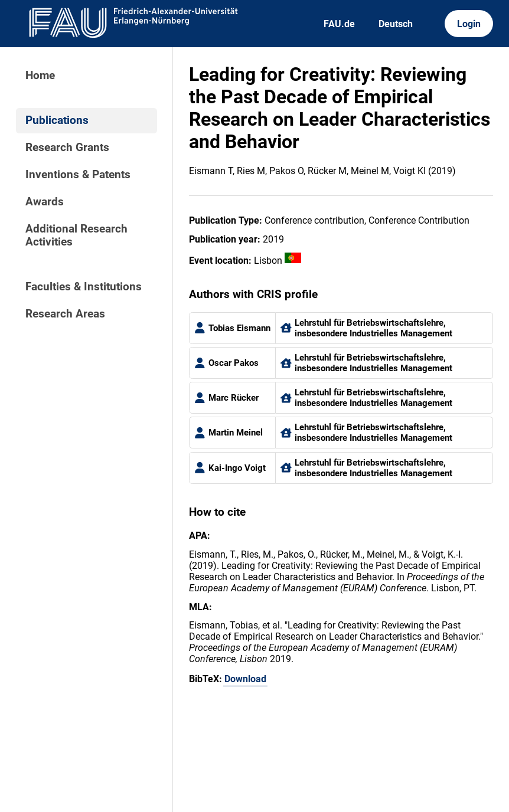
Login (469, 24)
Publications (57, 120)
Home (40, 76)
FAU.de (339, 24)
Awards (45, 202)
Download (245, 679)
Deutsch (396, 24)
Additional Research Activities (76, 235)
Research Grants (67, 148)
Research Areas (65, 314)
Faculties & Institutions (84, 287)
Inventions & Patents (78, 175)
